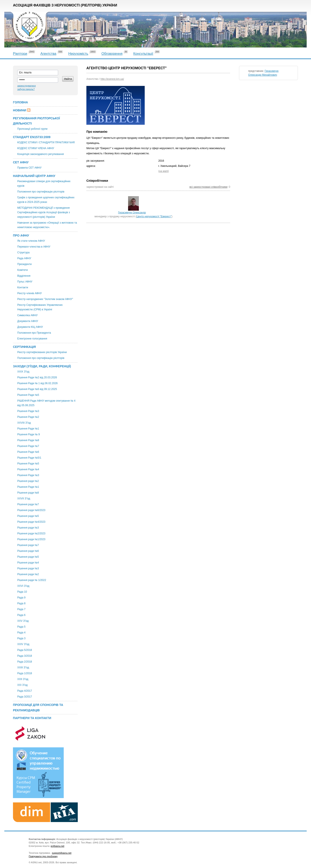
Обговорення (112, 54)
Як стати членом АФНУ (31, 241)
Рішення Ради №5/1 (29, 458)
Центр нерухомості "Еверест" (154, 216)
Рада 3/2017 (25, 697)
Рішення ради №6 (28, 551)
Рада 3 (21, 638)
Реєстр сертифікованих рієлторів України (42, 352)
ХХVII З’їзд (24, 499)
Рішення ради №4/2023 (31, 522)
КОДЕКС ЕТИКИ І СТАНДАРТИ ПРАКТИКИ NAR (46, 142)
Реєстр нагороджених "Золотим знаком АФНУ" (45, 299)
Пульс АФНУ (25, 282)
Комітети (22, 270)
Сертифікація (24, 347)
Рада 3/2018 (25, 656)
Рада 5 (21, 627)
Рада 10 (22, 592)
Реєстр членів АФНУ (30, 293)
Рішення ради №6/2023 (31, 510)
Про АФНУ (21, 235)
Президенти (24, 264)
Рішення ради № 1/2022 (32, 580)
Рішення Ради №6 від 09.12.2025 (37, 389)
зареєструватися (26, 86)
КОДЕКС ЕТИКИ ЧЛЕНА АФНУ (36, 148)
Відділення (24, 276)
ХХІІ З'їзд (23, 679)
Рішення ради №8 (28, 493)
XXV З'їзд (23, 621)
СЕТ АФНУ (21, 162)
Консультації (143, 54)
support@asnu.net (62, 853)
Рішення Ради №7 (28, 446)
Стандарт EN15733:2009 (32, 137)
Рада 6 (21, 615)
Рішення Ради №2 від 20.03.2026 (37, 377)
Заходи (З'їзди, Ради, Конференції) (42, 366)
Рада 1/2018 (25, 673)
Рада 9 (21, 598)
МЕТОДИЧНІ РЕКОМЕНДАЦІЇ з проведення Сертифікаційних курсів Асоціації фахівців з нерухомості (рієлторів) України (44, 212)
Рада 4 (21, 633)
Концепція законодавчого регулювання (41, 154)
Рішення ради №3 (28, 528)
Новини (20, 110)
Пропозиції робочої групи (32, 129)
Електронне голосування (32, 339)
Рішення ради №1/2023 (31, 539)
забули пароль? (26, 89)
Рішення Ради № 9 (29, 434)
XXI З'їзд (22, 685)
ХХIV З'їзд (23, 644)
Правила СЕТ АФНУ (29, 168)
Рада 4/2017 (25, 691)
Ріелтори (20, 54)
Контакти (23, 287)
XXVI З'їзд (23, 586)
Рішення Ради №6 (28, 452)
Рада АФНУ (24, 258)
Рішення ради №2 (28, 481)
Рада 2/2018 (25, 662)
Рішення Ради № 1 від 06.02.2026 (37, 383)
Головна (20, 102)
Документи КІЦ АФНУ (30, 327)
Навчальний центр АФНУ (34, 176)
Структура (23, 253)
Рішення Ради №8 (28, 440)
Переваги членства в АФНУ (34, 247)
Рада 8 (21, 603)
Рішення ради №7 (28, 504)
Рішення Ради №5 (28, 395)
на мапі (164, 171)
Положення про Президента (34, 333)
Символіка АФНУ (27, 315)
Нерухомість (78, 54)
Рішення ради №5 (28, 516)
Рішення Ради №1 (28, 429)
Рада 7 (21, 609)
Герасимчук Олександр (132, 213)
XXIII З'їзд (23, 668)
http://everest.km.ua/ (112, 79)
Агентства (48, 54)
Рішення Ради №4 (28, 469)
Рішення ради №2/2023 (31, 533)
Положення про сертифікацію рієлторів (41, 192)
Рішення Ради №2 (28, 417)
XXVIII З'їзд (24, 423)
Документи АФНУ (28, 321)
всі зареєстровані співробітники (208, 187)
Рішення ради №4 (28, 563)
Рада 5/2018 (25, 650)
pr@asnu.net (57, 846)
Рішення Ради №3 (28, 411)
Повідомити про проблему (43, 856)
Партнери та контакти (32, 718)
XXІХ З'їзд (23, 372)
